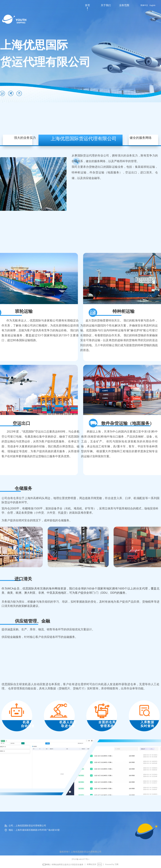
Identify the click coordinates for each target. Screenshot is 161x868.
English (152, 5)
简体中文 (144, 5)
